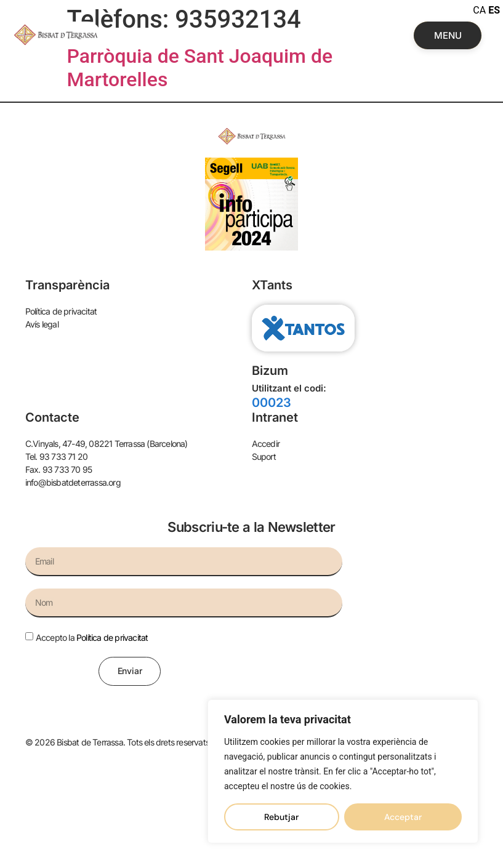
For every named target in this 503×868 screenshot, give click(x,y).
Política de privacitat (112, 637)
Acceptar (403, 817)
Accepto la (92, 637)
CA (479, 10)
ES (494, 10)
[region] (343, 771)
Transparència (67, 285)
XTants (272, 285)
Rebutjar (281, 817)
